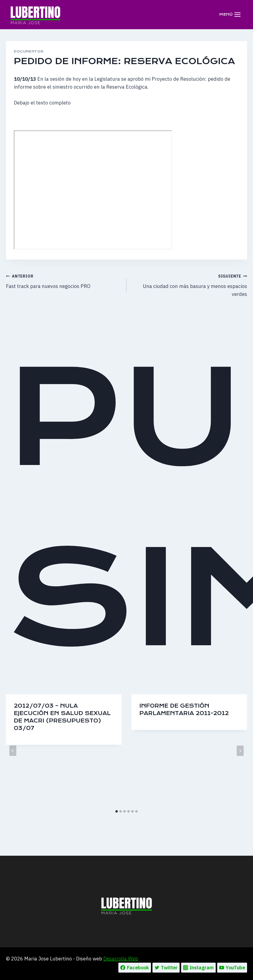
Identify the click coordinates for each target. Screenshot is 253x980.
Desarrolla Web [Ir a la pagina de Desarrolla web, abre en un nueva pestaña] (121, 959)
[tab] (117, 811)
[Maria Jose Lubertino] (35, 14)
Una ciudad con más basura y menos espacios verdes (189, 285)
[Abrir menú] (230, 14)
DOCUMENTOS (29, 51)
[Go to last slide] (13, 751)
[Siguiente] (240, 751)
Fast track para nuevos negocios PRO (64, 281)
